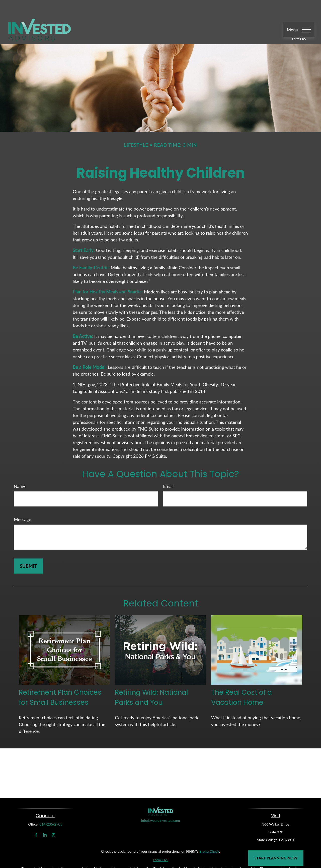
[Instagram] (54, 820)
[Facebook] (36, 820)
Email (168, 471)
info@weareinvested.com (160, 817)
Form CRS (299, 24)
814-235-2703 (51, 809)
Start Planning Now (276, 858)
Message (22, 504)
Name (20, 471)
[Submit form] (28, 551)
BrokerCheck (209, 836)
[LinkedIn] (45, 820)
